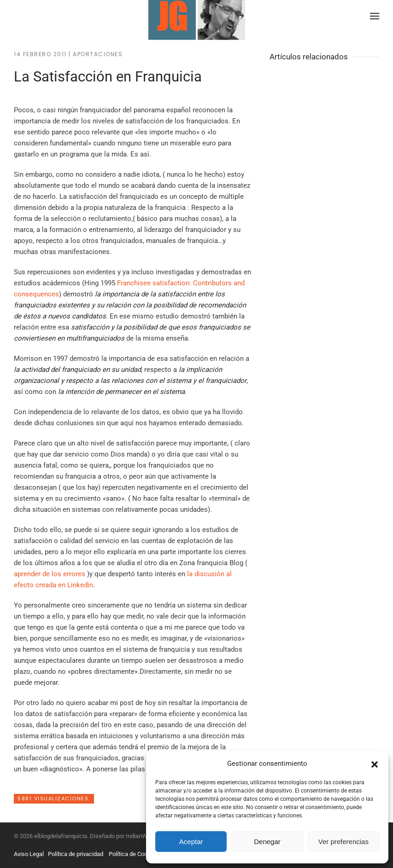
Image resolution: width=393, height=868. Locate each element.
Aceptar (191, 842)
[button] (375, 764)
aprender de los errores (50, 574)
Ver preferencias (343, 842)
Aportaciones (98, 54)
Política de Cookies (134, 854)
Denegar (267, 842)
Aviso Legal (29, 854)
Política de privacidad (76, 854)
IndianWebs (141, 836)
